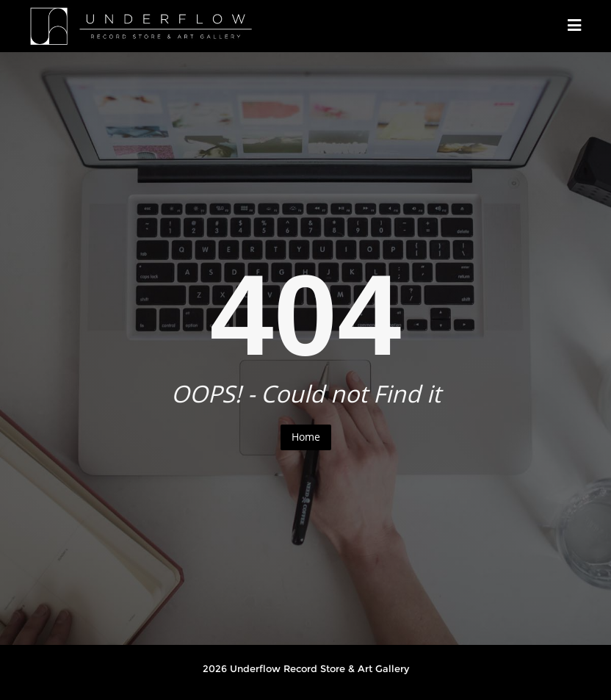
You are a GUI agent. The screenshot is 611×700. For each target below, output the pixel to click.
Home (306, 437)
